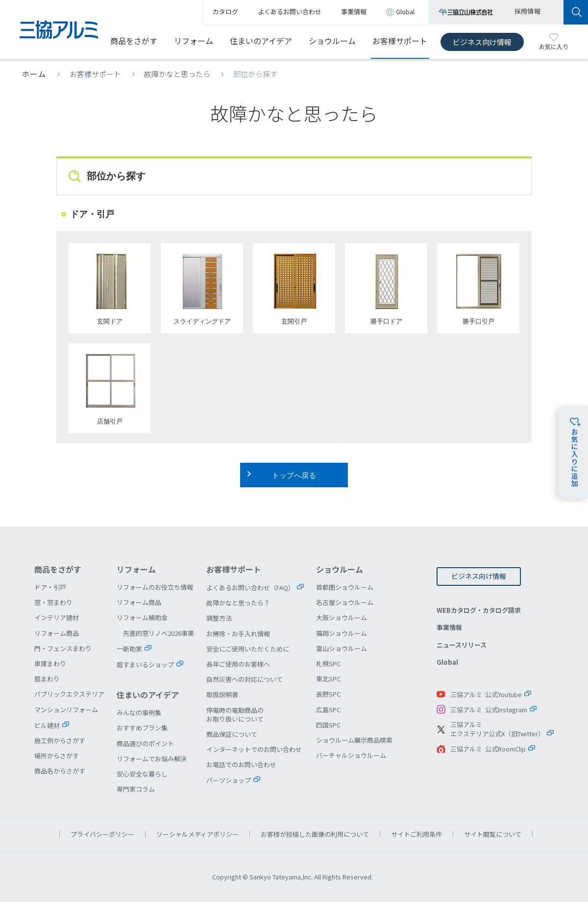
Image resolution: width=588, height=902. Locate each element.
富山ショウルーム (342, 648)
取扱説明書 (222, 694)
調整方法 (219, 618)
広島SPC (328, 710)
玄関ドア (110, 288)
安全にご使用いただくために (248, 649)
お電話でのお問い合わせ (241, 764)
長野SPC (328, 694)
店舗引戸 (110, 388)
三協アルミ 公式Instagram (489, 710)
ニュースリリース (462, 645)
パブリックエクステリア (69, 694)
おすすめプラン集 (142, 728)
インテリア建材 (57, 617)
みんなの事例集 (139, 713)
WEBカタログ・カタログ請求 (479, 610)
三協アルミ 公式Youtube (486, 694)
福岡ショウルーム (342, 633)
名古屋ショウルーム (345, 602)
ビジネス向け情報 (482, 42)
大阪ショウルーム (342, 617)
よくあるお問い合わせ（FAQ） (250, 588)
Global (447, 662)
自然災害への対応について (245, 679)
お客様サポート (400, 41)
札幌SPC (328, 664)
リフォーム (194, 41)
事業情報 (449, 627)
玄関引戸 (294, 288)
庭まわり (47, 679)
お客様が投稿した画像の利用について (315, 834)
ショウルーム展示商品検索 (354, 740)
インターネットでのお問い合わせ (254, 749)
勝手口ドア (386, 288)
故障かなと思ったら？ (238, 603)
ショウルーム (332, 41)
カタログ (225, 12)
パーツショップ (229, 780)
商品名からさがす (60, 771)
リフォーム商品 (57, 633)
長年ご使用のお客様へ (238, 664)
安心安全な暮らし (142, 774)
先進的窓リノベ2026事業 (159, 633)
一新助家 (129, 649)
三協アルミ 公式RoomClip (488, 749)
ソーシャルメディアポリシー (197, 834)
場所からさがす (57, 756)
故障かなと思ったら (177, 74)
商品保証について (232, 734)
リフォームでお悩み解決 (152, 759)
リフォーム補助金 (142, 617)
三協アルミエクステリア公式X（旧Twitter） (497, 729)
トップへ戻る (294, 475)
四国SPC (328, 725)
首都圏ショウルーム (345, 587)
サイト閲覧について (493, 834)
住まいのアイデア (261, 41)
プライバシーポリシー (102, 834)
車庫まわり (50, 664)
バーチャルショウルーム (351, 755)
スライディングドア (202, 288)
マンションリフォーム (66, 710)
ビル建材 (47, 725)
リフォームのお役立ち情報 (155, 587)
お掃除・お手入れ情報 (238, 634)
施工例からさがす (60, 740)
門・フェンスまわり (63, 648)
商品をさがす (134, 41)
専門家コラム (136, 789)
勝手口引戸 (478, 288)
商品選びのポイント (145, 743)
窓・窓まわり (53, 602)
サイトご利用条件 (416, 834)
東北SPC (328, 679)
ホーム (34, 74)
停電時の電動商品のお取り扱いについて (235, 714)
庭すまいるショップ (145, 664)
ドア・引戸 (50, 587)
